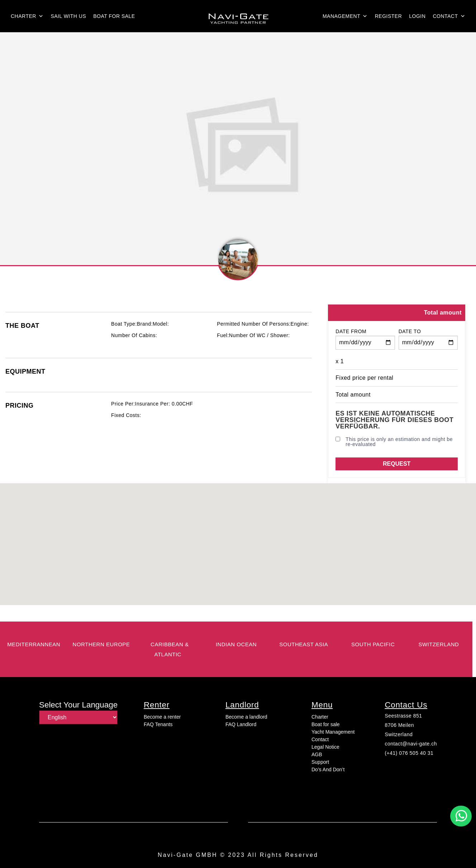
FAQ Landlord (241, 724)
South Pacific (373, 644)
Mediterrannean (34, 644)
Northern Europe (101, 644)
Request (397, 464)
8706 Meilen (399, 725)
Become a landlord (246, 717)
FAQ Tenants (158, 724)
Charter (27, 16)
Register (389, 16)
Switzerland (399, 734)
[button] (461, 816)
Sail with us (68, 16)
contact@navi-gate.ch (411, 744)
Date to (410, 331)
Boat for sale (114, 16)
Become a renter (162, 717)
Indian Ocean (236, 644)
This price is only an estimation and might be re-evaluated (394, 442)
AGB (317, 754)
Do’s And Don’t (328, 769)
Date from (351, 331)
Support (320, 762)
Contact (449, 16)
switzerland (439, 644)
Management (345, 16)
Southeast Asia (304, 644)
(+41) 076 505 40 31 (409, 753)
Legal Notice (325, 747)
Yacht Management (333, 732)
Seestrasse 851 (403, 716)
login (417, 16)
